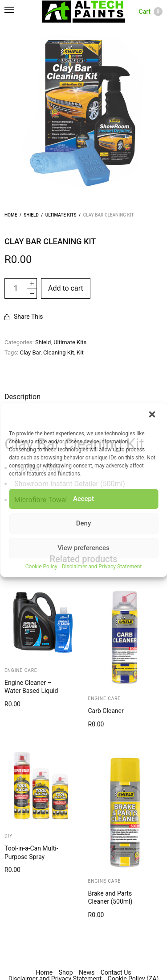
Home (11, 215)
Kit (80, 352)
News (87, 972)
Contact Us (116, 972)
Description (22, 397)
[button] (153, 415)
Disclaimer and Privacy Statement (102, 567)
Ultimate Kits (61, 215)
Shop (66, 972)
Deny (84, 523)
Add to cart (66, 288)
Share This (24, 317)
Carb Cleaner (106, 711)
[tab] (58, 397)
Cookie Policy (41, 567)
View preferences (83, 548)
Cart (151, 12)
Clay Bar (31, 352)
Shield (31, 215)
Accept (83, 499)
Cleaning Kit (59, 352)
